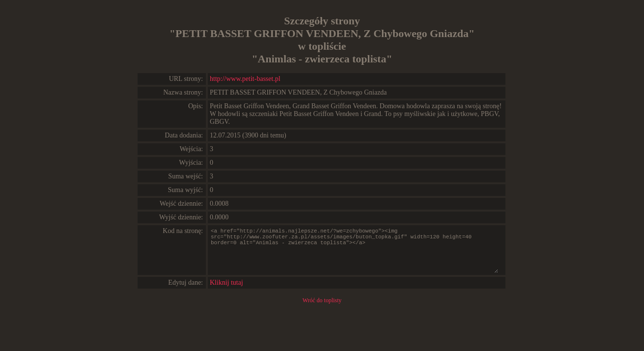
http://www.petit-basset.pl (245, 79)
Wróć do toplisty (322, 300)
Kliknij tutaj (226, 283)
